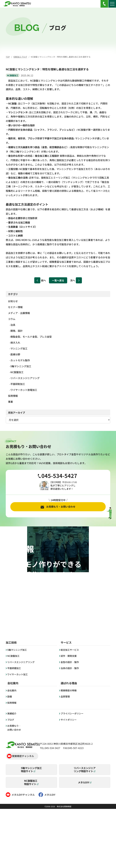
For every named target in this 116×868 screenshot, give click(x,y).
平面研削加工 (18, 384)
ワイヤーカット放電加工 (24, 390)
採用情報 (13, 396)
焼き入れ (15, 342)
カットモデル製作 (20, 360)
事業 (10, 402)
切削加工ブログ (20, 57)
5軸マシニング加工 (21, 366)
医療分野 (15, 354)
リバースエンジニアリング (25, 378)
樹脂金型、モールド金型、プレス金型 (31, 337)
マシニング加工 (19, 348)
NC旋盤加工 (17, 372)
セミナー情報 (15, 307)
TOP (8, 57)
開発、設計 (17, 331)
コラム (12, 319)
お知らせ (13, 301)
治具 (13, 325)
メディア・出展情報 (19, 313)
